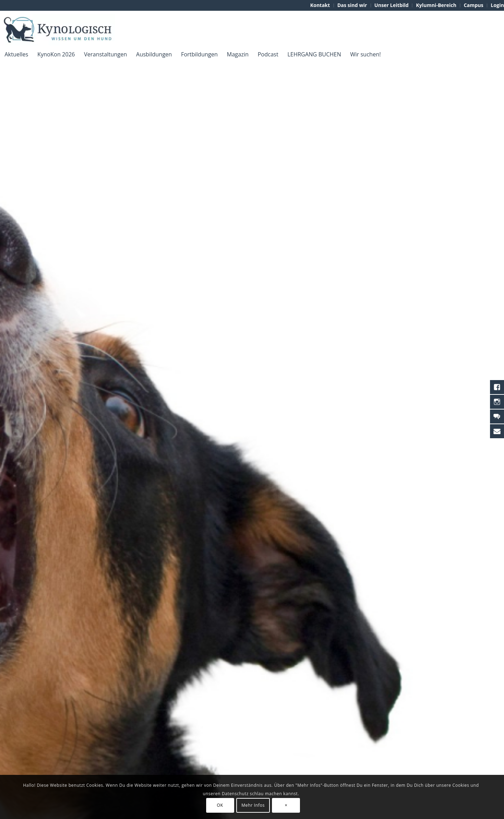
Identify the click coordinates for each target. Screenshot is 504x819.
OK (220, 805)
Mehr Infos (253, 805)
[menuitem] (320, 5)
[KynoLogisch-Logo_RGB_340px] (58, 30)
